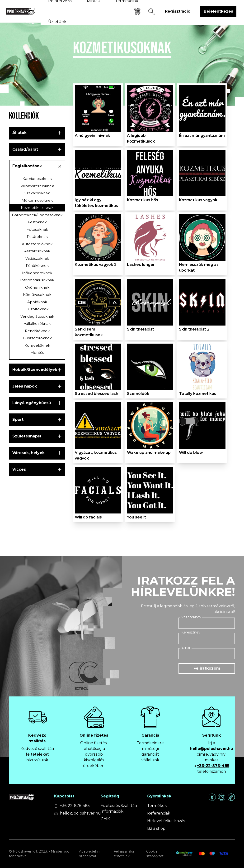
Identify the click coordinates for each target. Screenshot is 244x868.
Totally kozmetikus (198, 394)
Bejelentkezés (218, 11)
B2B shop (156, 828)
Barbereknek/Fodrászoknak (37, 215)
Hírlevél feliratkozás (166, 821)
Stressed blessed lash (96, 394)
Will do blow (191, 453)
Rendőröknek (37, 331)
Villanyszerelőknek (37, 186)
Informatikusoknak (37, 280)
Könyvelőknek (37, 345)
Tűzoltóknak (37, 309)
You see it (136, 517)
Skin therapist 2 (194, 329)
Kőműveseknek (37, 295)
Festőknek (37, 222)
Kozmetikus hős (143, 200)
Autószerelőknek (37, 244)
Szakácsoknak (37, 193)
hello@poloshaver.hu (211, 749)
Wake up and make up (149, 453)
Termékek (157, 806)
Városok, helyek (28, 453)
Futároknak (37, 237)
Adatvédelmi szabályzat (90, 854)
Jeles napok (25, 386)
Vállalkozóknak (37, 324)
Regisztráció (178, 11)
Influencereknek (37, 273)
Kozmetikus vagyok (198, 200)
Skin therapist (141, 329)
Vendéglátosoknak (37, 316)
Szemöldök (138, 394)
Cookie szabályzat (155, 854)
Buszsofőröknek (37, 338)
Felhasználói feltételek (124, 854)
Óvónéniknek (37, 287)
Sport (18, 420)
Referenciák (159, 813)
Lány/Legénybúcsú (32, 403)
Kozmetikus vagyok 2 (96, 265)
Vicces (19, 469)
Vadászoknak (37, 258)
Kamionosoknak (37, 179)
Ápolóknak (37, 302)
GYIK (105, 819)
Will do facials (88, 517)
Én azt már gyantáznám (202, 136)
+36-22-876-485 (213, 766)
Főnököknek (37, 266)
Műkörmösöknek (37, 200)
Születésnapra (27, 436)
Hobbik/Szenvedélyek (35, 370)
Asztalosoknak (37, 251)
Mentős (37, 352)
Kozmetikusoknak (37, 208)
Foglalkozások (27, 166)
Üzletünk (57, 22)
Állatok (19, 133)
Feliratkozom (207, 668)
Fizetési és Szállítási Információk (119, 808)
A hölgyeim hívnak (92, 136)
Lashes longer (141, 265)
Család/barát (25, 149)
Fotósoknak (37, 229)
